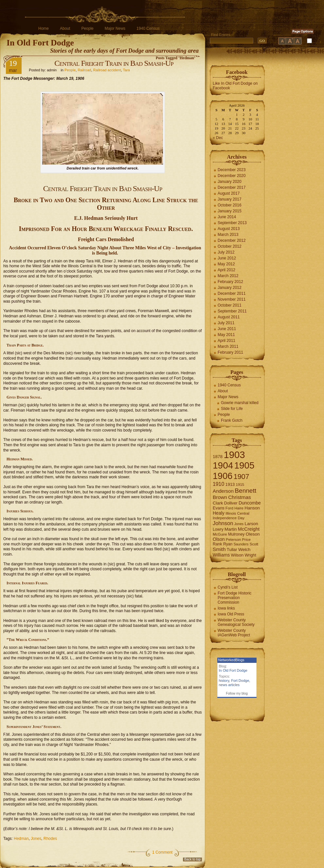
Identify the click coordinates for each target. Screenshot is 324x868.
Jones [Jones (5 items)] (239, 524)
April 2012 (226, 270)
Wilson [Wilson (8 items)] (237, 555)
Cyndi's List (228, 587)
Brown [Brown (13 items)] (220, 497)
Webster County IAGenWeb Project (234, 633)
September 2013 (232, 223)
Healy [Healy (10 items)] (219, 513)
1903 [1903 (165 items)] (234, 455)
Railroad (84, 70)
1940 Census (148, 28)
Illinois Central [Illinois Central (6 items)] (237, 513)
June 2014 (227, 217)
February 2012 (230, 282)
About (65, 28)
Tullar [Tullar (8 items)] (232, 549)
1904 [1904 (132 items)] (223, 465)
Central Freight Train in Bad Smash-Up (114, 63)
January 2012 (230, 288)
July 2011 (226, 323)
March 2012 (228, 276)
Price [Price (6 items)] (246, 540)
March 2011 (228, 346)
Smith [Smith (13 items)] (219, 549)
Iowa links (226, 608)
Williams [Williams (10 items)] (221, 555)
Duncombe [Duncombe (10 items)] (250, 503)
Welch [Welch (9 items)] (244, 549)
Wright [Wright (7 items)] (250, 555)
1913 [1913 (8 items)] (230, 484)
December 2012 (232, 240)
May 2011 (226, 335)
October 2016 (230, 205)
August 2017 (229, 193)
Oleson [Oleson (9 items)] (253, 534)
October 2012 (230, 246)
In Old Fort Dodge (40, 43)
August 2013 (229, 229)
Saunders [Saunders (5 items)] (241, 544)
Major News (115, 28)
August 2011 (229, 317)
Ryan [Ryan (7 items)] (228, 544)
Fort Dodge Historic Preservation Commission (234, 598)
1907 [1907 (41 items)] (242, 477)
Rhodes (50, 839)
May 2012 (226, 264)
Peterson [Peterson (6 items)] (233, 540)
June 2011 (227, 329)
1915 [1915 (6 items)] (240, 485)
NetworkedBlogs (231, 660)
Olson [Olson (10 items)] (219, 539)
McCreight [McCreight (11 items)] (249, 529)
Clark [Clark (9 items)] (218, 503)
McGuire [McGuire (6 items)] (220, 534)
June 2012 (227, 258)
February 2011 (230, 352)
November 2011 (232, 299)
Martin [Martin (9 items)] (231, 529)
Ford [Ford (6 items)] (229, 508)
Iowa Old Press (231, 614)
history (224, 681)
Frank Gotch (232, 420)
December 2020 (232, 176)
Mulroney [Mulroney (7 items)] (236, 534)
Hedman (21, 839)
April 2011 (226, 341)
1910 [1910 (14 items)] (218, 484)
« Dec (218, 138)
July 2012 (226, 252)
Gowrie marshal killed (240, 403)
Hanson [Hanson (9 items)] (252, 508)
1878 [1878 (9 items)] (218, 457)
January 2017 (230, 199)
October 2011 (230, 305)
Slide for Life (232, 409)
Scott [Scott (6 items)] (254, 544)
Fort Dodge (240, 681)
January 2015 (230, 211)
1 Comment (162, 852)
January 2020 (230, 182)
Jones (36, 839)
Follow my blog (237, 693)
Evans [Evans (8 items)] (219, 508)
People (87, 28)
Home (44, 28)
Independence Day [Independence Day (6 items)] (229, 518)
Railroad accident (107, 70)
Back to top (192, 859)
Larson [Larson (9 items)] (252, 524)
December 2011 (232, 293)
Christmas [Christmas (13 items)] (240, 497)
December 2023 (232, 170)
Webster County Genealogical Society (236, 622)
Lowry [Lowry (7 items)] (218, 529)
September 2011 (232, 311)
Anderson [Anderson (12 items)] (223, 491)
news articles (229, 685)
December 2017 (232, 187)
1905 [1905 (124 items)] (244, 465)
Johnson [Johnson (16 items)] (223, 523)
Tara (126, 70)
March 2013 (228, 235)
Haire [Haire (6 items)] (239, 508)
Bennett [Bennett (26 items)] (245, 491)
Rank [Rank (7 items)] (217, 544)
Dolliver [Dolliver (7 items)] (231, 503)
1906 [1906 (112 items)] (223, 476)
